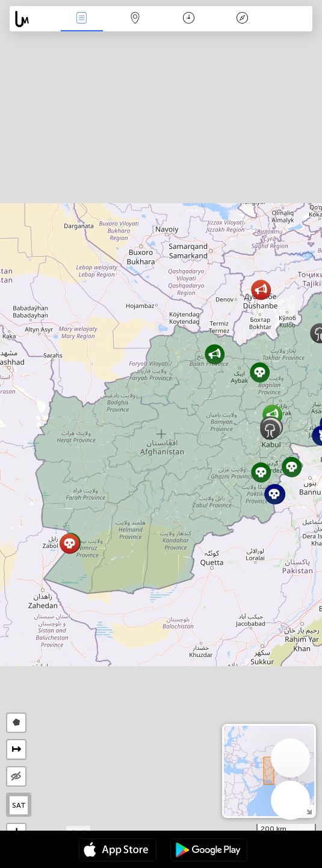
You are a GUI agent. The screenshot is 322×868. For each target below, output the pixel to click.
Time (189, 19)
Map (135, 19)
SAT (19, 805)
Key (242, 19)
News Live (82, 19)
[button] (215, 354)
